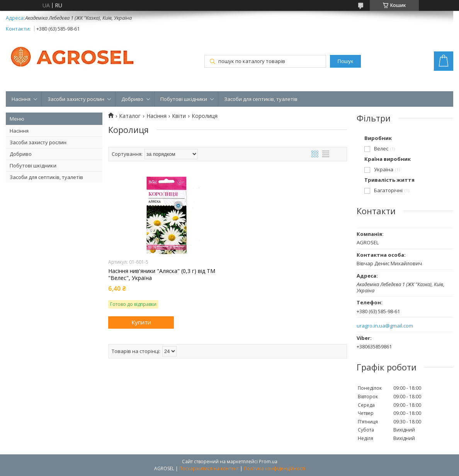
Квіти (179, 116)
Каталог (130, 116)
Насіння (21, 99)
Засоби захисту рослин (76, 99)
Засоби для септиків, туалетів (261, 99)
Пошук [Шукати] (345, 61)
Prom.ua (268, 461)
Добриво (132, 99)
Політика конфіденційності (275, 468)
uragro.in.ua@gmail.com (385, 326)
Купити (141, 322)
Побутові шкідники (184, 99)
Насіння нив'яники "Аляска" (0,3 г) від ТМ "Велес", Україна (162, 275)
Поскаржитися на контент (209, 468)
